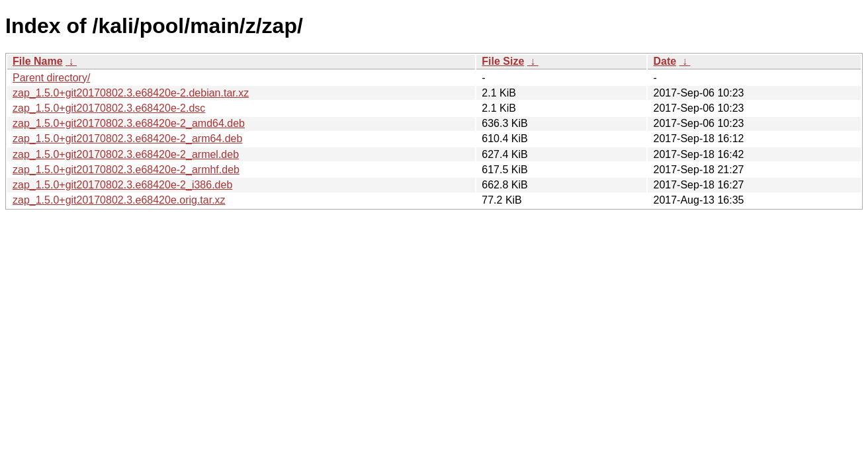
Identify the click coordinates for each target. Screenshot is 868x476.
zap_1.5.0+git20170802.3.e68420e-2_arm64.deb (127, 139)
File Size (503, 61)
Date (665, 61)
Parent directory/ (51, 78)
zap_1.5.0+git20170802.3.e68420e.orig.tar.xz (119, 200)
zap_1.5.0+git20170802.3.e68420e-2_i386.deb (122, 185)
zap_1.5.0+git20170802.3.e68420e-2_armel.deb (126, 154)
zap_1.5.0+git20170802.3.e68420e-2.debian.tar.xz (131, 93)
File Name (38, 61)
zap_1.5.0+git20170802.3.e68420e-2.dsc (109, 108)
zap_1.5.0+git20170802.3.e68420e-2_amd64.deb (129, 123)
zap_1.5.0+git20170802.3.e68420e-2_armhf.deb (126, 170)
